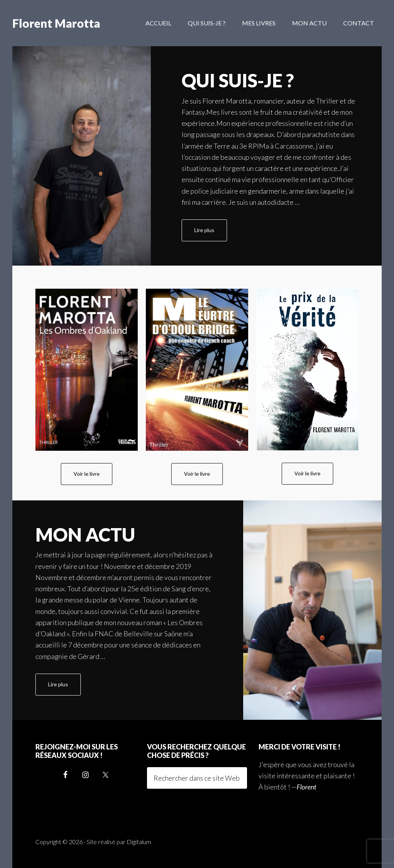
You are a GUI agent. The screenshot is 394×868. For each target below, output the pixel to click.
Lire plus (211, 233)
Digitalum (139, 842)
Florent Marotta (56, 23)
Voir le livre (87, 474)
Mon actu (85, 534)
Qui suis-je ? (238, 80)
